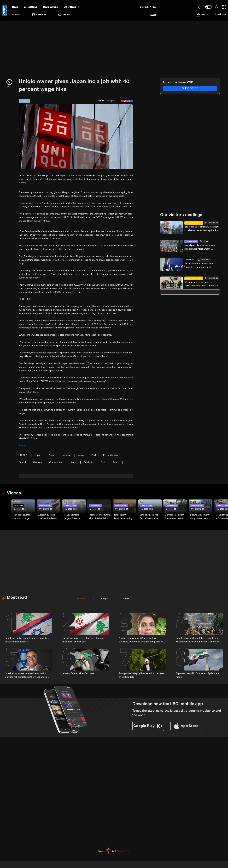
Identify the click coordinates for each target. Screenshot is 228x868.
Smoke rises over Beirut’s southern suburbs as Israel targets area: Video (150, 517)
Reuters (23, 446)
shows (64, 15)
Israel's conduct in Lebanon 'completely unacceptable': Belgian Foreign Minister (199, 266)
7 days (104, 599)
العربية (153, 15)
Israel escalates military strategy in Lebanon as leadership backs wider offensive (202, 229)
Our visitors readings (181, 215)
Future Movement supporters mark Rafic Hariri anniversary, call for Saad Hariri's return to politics (201, 517)
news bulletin (50, 7)
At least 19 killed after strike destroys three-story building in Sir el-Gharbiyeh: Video (49, 517)
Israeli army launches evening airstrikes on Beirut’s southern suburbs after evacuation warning (125, 517)
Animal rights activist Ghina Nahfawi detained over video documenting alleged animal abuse (141, 640)
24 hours (82, 599)
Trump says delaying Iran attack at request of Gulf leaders (141, 675)
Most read (17, 598)
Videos (14, 493)
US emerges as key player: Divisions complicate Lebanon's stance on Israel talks (201, 284)
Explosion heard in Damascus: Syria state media (197, 675)
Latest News (31, 7)
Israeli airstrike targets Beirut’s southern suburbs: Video (73, 517)
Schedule (39, 15)
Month (126, 599)
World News (190, 260)
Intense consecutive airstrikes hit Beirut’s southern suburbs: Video (100, 517)
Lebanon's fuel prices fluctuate (78, 673)
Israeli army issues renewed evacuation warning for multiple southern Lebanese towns (26, 676)
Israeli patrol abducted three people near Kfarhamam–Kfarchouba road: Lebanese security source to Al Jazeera (200, 247)
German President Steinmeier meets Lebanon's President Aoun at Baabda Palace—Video (176, 517)
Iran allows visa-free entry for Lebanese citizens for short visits (83, 640)
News (15, 7)
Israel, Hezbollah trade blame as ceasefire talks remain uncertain (27, 640)
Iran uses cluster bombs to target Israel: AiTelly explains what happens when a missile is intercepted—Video (24, 517)
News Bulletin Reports (194, 223)
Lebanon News (191, 241)
